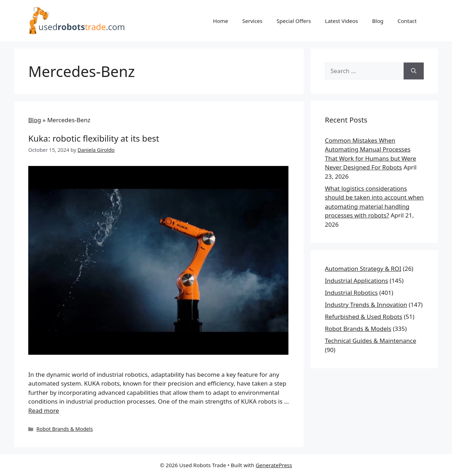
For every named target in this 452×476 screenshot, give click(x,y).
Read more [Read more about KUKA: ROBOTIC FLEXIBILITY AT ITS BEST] (44, 410)
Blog (378, 21)
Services (252, 21)
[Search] (414, 71)
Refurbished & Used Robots (364, 317)
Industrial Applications (356, 281)
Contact (407, 21)
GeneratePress (274, 465)
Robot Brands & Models (65, 429)
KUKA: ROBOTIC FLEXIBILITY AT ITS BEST (94, 138)
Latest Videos (341, 21)
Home (221, 21)
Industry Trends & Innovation (366, 305)
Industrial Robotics (351, 293)
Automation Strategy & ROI (363, 269)
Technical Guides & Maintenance (371, 341)
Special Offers (294, 21)
